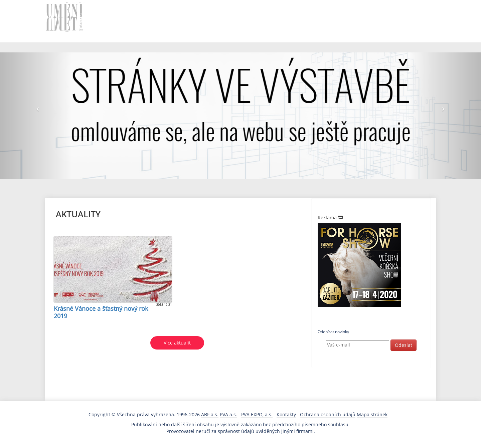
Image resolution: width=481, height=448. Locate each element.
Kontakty (286, 414)
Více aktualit (177, 343)
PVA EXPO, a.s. (257, 414)
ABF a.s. (210, 414)
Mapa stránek (372, 414)
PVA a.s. (228, 414)
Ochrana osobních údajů (328, 414)
